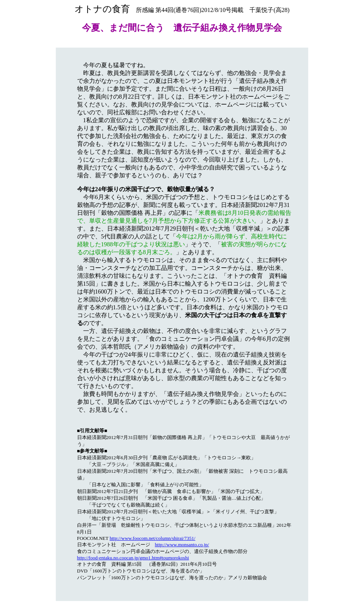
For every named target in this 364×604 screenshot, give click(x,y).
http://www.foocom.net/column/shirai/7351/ (153, 538)
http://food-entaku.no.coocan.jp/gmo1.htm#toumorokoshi (133, 558)
